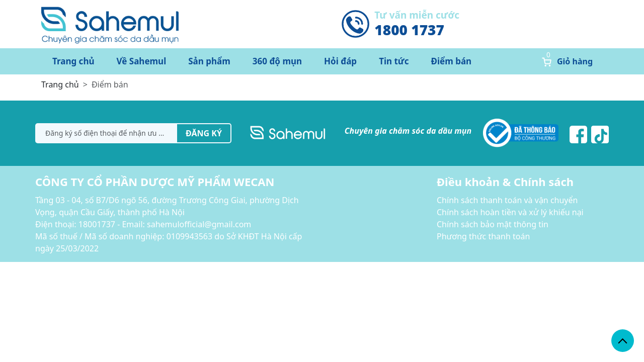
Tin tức (394, 61)
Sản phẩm (209, 61)
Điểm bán (452, 61)
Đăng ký (204, 133)
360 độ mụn (277, 61)
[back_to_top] (623, 341)
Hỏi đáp (340, 61)
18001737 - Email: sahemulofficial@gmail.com (165, 224)
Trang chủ (73, 61)
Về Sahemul (142, 61)
